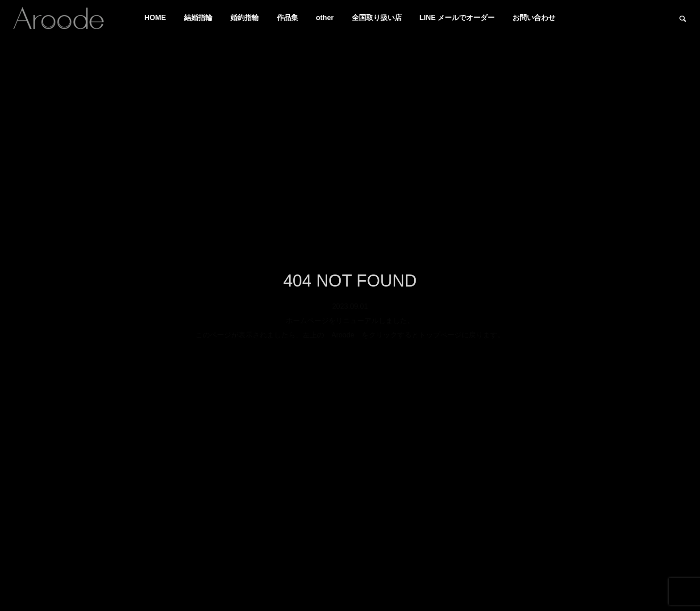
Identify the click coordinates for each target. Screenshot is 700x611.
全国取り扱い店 (377, 18)
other (325, 18)
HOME (155, 18)
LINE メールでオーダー (457, 18)
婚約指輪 (245, 18)
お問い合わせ (534, 18)
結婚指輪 (198, 18)
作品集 (287, 18)
